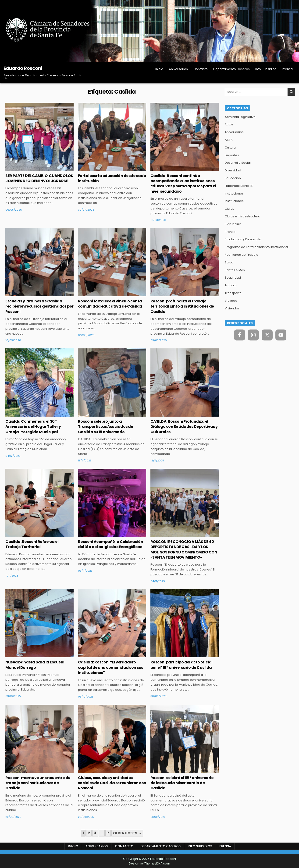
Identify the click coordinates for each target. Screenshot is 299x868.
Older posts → (127, 833)
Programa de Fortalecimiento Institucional (257, 247)
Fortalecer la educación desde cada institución (112, 178)
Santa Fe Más (235, 270)
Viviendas (232, 308)
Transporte (233, 293)
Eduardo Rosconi (23, 68)
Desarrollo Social (238, 163)
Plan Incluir (233, 224)
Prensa (287, 69)
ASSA (229, 140)
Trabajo (231, 285)
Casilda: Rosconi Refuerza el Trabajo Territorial (32, 544)
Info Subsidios (266, 69)
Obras (230, 209)
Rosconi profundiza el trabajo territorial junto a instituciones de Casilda (182, 306)
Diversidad (233, 170)
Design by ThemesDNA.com (149, 863)
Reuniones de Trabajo (242, 255)
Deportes (232, 155)
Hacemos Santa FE (239, 186)
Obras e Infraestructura (242, 216)
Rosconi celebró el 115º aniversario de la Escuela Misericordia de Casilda (182, 783)
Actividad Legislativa (240, 117)
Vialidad (231, 301)
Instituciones (234, 193)
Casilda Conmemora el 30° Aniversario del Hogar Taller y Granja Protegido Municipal (33, 427)
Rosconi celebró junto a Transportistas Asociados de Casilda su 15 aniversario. (106, 427)
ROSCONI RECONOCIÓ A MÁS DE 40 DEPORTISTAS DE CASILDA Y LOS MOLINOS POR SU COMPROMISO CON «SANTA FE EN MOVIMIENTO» (184, 549)
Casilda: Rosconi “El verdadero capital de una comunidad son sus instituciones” (111, 667)
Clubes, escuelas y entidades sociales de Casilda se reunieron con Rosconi (112, 783)
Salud (229, 262)
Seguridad (233, 278)
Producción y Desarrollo (243, 239)
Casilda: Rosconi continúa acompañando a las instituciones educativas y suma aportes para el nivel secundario (183, 184)
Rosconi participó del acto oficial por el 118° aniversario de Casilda (182, 665)
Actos (229, 124)
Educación (233, 178)
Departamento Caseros (231, 69)
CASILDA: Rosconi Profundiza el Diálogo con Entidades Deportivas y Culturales (184, 427)
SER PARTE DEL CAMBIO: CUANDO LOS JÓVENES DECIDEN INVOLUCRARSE (39, 178)
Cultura (230, 147)
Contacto (201, 69)
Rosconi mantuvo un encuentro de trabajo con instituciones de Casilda (38, 783)
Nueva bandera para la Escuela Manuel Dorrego (35, 665)
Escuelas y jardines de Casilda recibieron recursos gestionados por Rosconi (39, 306)
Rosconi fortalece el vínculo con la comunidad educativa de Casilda (110, 304)
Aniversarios (178, 69)
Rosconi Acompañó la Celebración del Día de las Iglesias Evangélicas (111, 544)
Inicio (159, 69)
